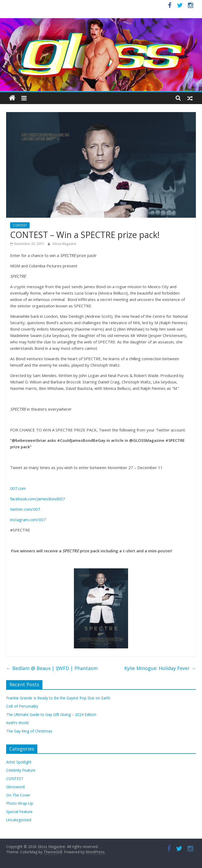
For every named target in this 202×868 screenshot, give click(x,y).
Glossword (15, 787)
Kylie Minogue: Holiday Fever (160, 668)
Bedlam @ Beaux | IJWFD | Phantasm (52, 668)
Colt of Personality (22, 706)
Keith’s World (17, 723)
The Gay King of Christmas (29, 731)
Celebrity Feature (21, 770)
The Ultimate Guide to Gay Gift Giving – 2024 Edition (51, 714)
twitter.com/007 (25, 509)
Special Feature (19, 812)
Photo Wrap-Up (20, 803)
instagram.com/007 (28, 520)
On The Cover (18, 795)
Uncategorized (19, 820)
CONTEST (20, 225)
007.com (18, 488)
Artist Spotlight (19, 762)
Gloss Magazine (64, 244)
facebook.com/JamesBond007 (38, 499)
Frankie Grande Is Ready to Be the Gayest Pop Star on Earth (58, 698)
